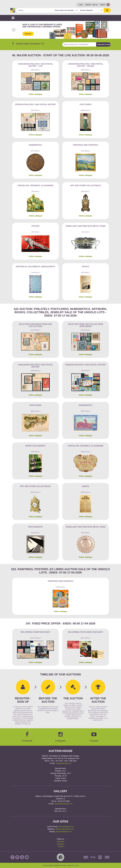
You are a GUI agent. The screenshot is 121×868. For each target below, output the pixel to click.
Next (108, 30)
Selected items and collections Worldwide (86, 325)
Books (86, 267)
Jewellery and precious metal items (86, 226)
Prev (14, 30)
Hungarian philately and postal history (35, 366)
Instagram (60, 844)
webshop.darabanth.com (64, 829)
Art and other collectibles (86, 186)
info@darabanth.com (64, 763)
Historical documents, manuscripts (35, 267)
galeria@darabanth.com (64, 804)
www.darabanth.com (66, 827)
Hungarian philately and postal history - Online (86, 65)
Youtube (61, 846)
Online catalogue (35, 94)
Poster (35, 226)
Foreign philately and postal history (35, 104)
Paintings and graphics (86, 145)
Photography (35, 527)
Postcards (86, 104)
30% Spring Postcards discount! (86, 632)
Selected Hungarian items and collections (35, 325)
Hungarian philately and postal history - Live (35, 65)
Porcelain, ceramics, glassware (35, 186)
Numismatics (35, 145)
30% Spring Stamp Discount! (35, 632)
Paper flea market (35, 446)
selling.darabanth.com (64, 831)
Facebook (60, 841)
